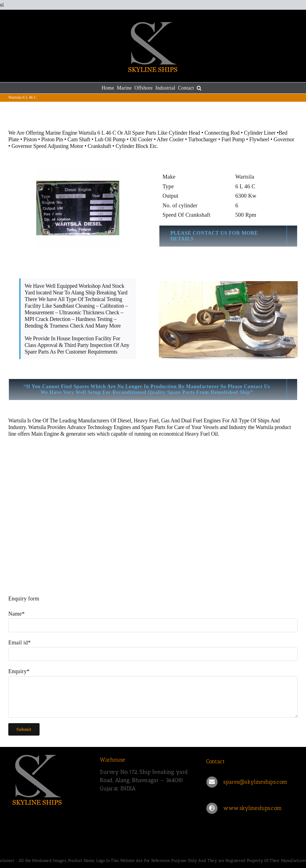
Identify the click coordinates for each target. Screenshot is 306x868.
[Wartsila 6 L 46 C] (78, 208)
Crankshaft (99, 146)
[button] (199, 88)
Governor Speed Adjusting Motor (47, 146)
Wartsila (17, 420)
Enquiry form (24, 598)
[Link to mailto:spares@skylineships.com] (212, 782)
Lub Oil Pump (110, 139)
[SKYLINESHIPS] (37, 779)
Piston (30, 139)
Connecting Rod (222, 133)
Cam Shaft (79, 139)
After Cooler (170, 139)
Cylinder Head (184, 133)
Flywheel (260, 139)
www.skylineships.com (252, 808)
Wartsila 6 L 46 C (98, 133)
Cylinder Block (132, 146)
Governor (284, 139)
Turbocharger (203, 139)
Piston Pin (52, 139)
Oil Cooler (141, 139)
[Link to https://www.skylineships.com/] (212, 808)
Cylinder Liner (260, 133)
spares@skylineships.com (255, 782)
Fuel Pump (233, 139)
